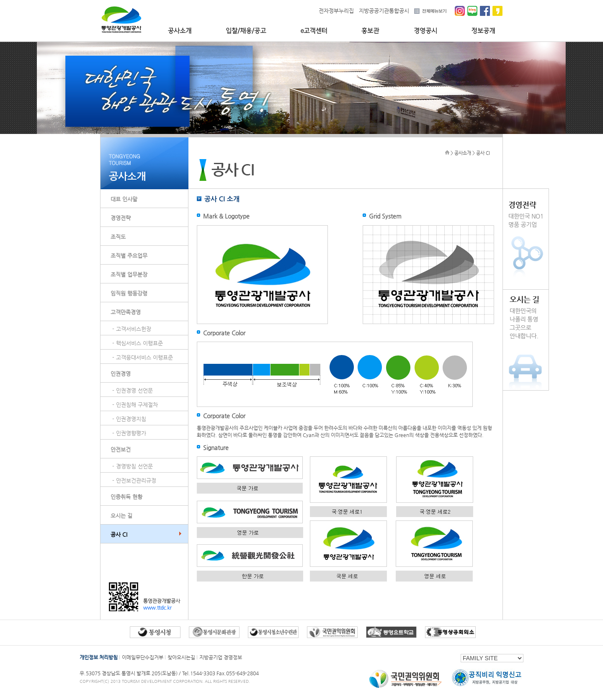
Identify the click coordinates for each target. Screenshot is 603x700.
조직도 (118, 237)
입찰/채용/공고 (246, 31)
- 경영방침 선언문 (133, 466)
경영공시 (425, 31)
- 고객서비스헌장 (132, 329)
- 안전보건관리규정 (134, 480)
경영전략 (121, 218)
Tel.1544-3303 (199, 673)
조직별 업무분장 (129, 274)
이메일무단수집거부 (143, 657)
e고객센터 (314, 31)
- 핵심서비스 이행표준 (138, 343)
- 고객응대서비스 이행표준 (143, 357)
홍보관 (370, 31)
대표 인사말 (124, 199)
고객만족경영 (126, 312)
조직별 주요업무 (129, 256)
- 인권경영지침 (129, 419)
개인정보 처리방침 (99, 657)
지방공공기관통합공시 (384, 11)
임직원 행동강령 (129, 293)
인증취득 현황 (126, 497)
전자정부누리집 (336, 11)
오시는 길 (121, 516)
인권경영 (121, 374)
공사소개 (180, 31)
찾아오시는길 (181, 657)
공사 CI (119, 534)
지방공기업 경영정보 (221, 657)
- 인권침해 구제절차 (135, 405)
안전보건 (121, 449)
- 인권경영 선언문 (133, 390)
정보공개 (483, 31)
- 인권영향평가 (129, 433)
